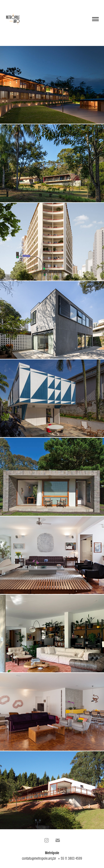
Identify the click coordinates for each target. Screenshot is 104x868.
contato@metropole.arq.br (39, 858)
